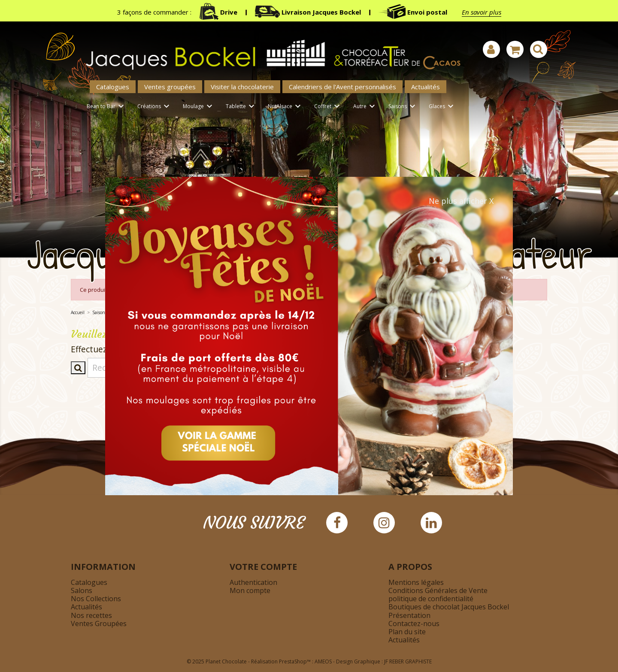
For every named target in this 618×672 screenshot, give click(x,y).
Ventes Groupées (99, 624)
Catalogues (113, 87)
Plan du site (407, 632)
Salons (82, 590)
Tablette (241, 107)
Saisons (403, 107)
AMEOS (323, 661)
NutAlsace (286, 107)
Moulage (199, 107)
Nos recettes (91, 615)
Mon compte (250, 590)
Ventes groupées (170, 87)
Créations (155, 107)
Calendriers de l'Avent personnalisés (342, 87)
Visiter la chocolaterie (242, 87)
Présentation (409, 615)
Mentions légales (416, 582)
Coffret (328, 107)
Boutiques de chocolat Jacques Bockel (449, 607)
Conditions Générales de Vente (438, 590)
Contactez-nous (414, 624)
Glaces (442, 107)
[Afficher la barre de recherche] (539, 49)
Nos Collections (96, 599)
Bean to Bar (107, 107)
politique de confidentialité (431, 599)
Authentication (253, 582)
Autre (365, 107)
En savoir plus (482, 12)
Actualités (426, 87)
